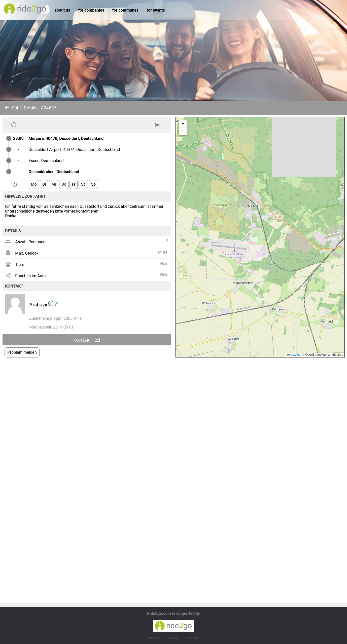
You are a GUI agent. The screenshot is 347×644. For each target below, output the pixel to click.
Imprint (154, 638)
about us (62, 10)
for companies (91, 10)
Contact (192, 638)
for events (156, 10)
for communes (125, 10)
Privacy (173, 638)
